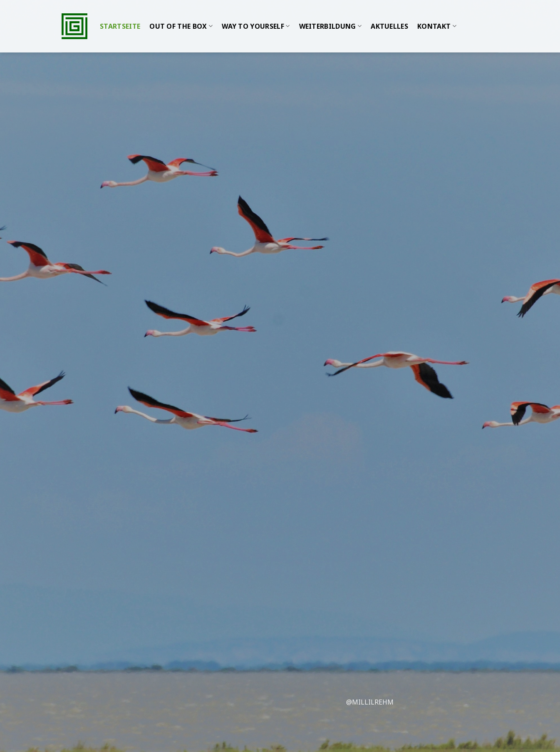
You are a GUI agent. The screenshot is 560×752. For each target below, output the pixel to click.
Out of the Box (181, 18)
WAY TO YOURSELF (256, 18)
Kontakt (437, 18)
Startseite (120, 18)
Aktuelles (389, 18)
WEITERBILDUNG (331, 18)
